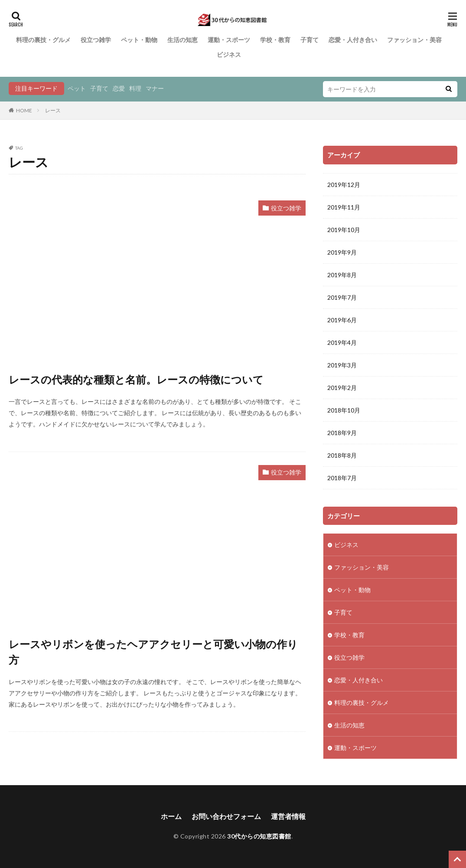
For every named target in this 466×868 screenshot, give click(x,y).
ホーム (171, 816)
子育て (310, 40)
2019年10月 (344, 230)
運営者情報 (288, 816)
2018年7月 (342, 478)
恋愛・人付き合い (353, 40)
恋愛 (119, 88)
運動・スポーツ (229, 40)
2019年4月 (342, 342)
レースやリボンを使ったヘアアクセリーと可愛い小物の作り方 (153, 652)
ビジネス (229, 54)
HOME (24, 110)
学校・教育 (275, 40)
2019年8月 (342, 275)
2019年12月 (344, 185)
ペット (77, 88)
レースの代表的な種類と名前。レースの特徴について (136, 379)
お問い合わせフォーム (226, 816)
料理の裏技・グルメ (43, 40)
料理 (135, 88)
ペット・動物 (139, 40)
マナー (155, 88)
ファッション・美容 (414, 40)
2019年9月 (342, 252)
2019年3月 (342, 365)
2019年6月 (342, 320)
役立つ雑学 (96, 40)
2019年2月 (342, 388)
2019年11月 (344, 207)
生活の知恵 (182, 40)
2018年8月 (342, 455)
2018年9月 (342, 433)
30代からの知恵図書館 (259, 836)
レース (53, 110)
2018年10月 (344, 410)
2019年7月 (342, 297)
